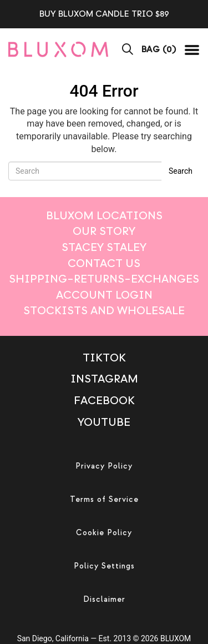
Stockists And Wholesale (104, 311)
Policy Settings (104, 566)
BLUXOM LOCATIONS (104, 216)
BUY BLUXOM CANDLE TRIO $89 (104, 14)
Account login (104, 295)
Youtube (104, 422)
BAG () (159, 49)
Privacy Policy (104, 466)
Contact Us (104, 263)
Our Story (104, 231)
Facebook (104, 401)
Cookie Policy (104, 533)
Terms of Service (104, 499)
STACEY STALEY (104, 247)
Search (181, 171)
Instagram (104, 379)
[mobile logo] (58, 49)
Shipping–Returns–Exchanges (104, 279)
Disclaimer (104, 599)
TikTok (104, 358)
